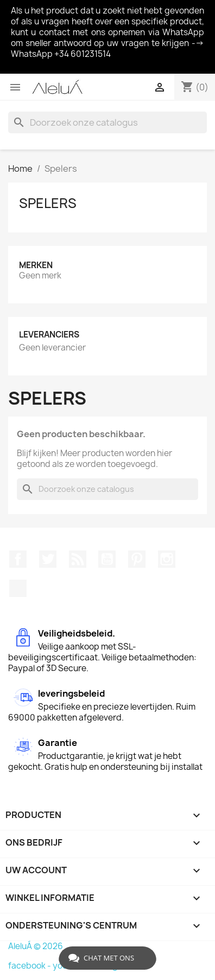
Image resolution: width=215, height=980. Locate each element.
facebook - (30, 966)
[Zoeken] (107, 122)
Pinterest (137, 559)
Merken (36, 265)
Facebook (18, 559)
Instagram (167, 559)
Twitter (48, 559)
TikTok (18, 588)
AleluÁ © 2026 (36, 946)
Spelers (48, 203)
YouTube (107, 559)
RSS (78, 559)
